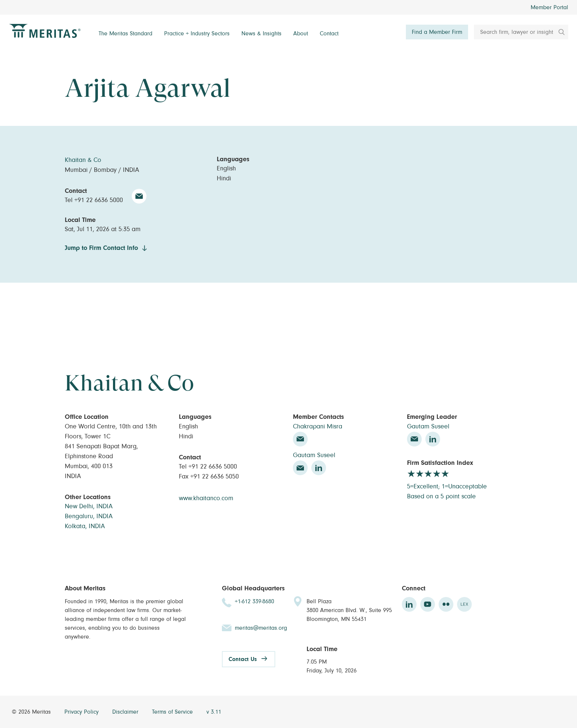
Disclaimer (126, 712)
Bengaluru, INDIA (89, 516)
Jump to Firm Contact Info (101, 248)
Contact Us (243, 659)
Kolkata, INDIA (85, 526)
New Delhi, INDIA (89, 506)
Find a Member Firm (437, 32)
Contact (329, 33)
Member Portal (549, 7)
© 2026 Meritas (32, 712)
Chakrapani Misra (318, 427)
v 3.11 (214, 712)
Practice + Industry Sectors (197, 33)
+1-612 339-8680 (254, 601)
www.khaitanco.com (206, 498)
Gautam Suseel (314, 455)
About (301, 33)
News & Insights (261, 33)
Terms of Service (173, 712)
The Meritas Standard (125, 33)
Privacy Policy (82, 712)
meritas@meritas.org (261, 628)
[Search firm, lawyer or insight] (521, 32)
